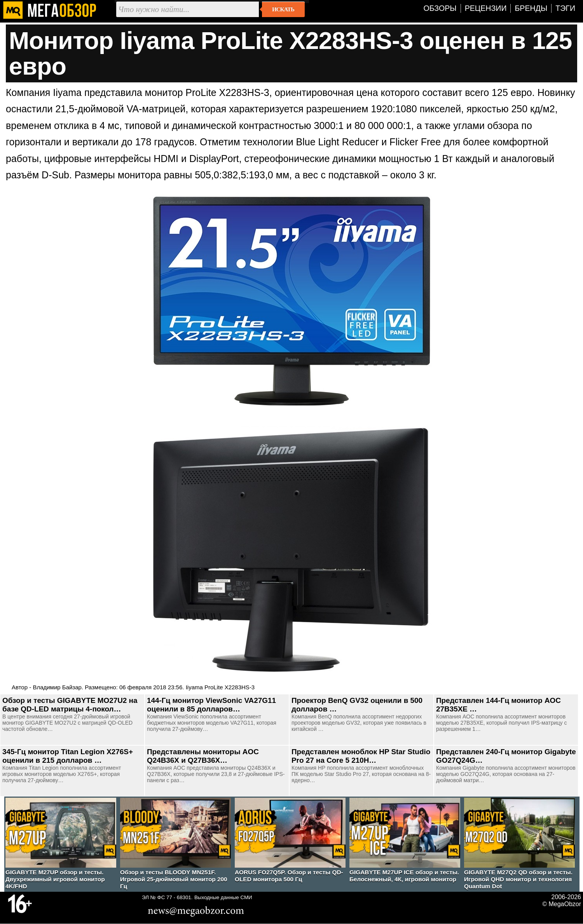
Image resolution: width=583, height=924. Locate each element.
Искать (283, 9)
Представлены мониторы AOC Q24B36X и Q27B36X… (203, 756)
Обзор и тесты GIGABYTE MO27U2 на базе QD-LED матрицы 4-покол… (70, 705)
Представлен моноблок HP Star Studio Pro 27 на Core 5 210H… (361, 756)
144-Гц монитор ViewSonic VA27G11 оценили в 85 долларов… (211, 705)
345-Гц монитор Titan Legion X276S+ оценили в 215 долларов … (68, 756)
